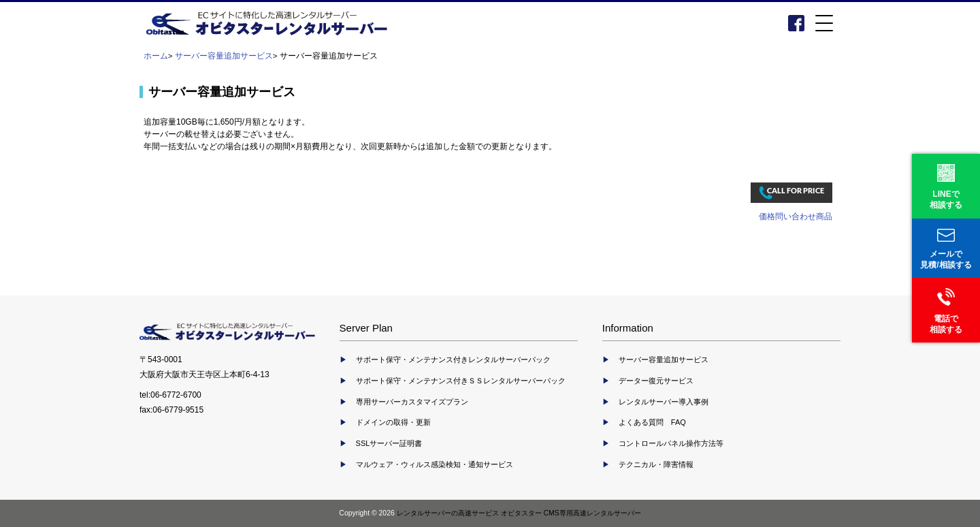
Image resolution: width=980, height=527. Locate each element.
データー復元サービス (656, 381)
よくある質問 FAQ (652, 422)
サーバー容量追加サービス (224, 55)
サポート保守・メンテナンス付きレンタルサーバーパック (453, 360)
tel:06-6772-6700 (170, 395)
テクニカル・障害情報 (656, 464)
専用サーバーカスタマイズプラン (412, 402)
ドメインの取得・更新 (393, 422)
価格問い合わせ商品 (796, 216)
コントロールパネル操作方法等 (671, 443)
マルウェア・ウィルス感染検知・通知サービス (435, 464)
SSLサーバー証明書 (389, 443)
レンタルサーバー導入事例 (664, 402)
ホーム (156, 55)
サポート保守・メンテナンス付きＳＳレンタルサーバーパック (461, 381)
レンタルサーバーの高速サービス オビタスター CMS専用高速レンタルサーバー (519, 513)
